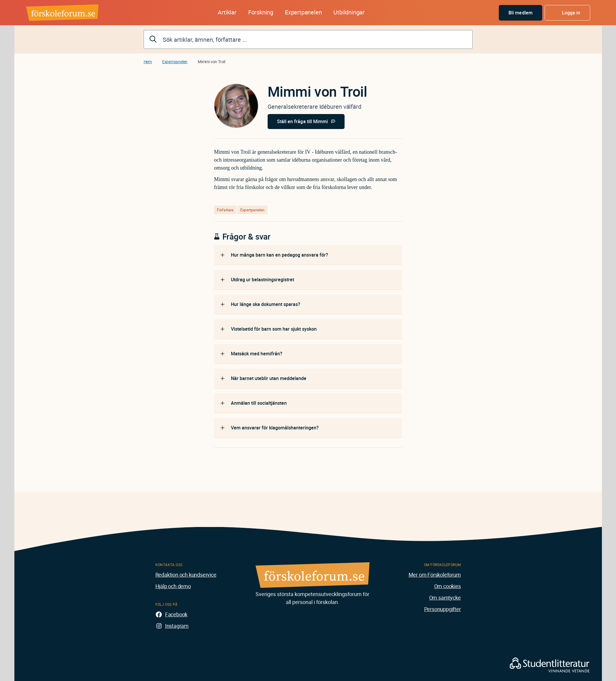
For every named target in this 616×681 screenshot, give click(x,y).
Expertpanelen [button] (303, 12)
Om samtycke (445, 598)
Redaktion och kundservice (186, 575)
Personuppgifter (443, 609)
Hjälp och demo (173, 586)
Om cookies (448, 586)
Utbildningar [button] (349, 12)
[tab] (308, 255)
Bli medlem (521, 13)
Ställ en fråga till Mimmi (303, 121)
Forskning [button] (261, 12)
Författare (225, 210)
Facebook (176, 614)
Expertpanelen (175, 62)
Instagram (177, 626)
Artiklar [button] (227, 12)
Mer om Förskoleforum (435, 575)
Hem (148, 62)
